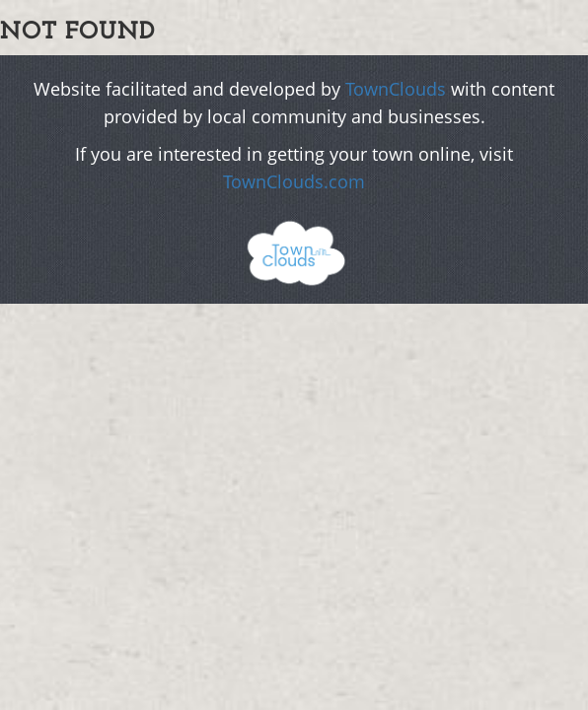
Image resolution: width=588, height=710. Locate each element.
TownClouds (396, 89)
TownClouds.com (294, 181)
